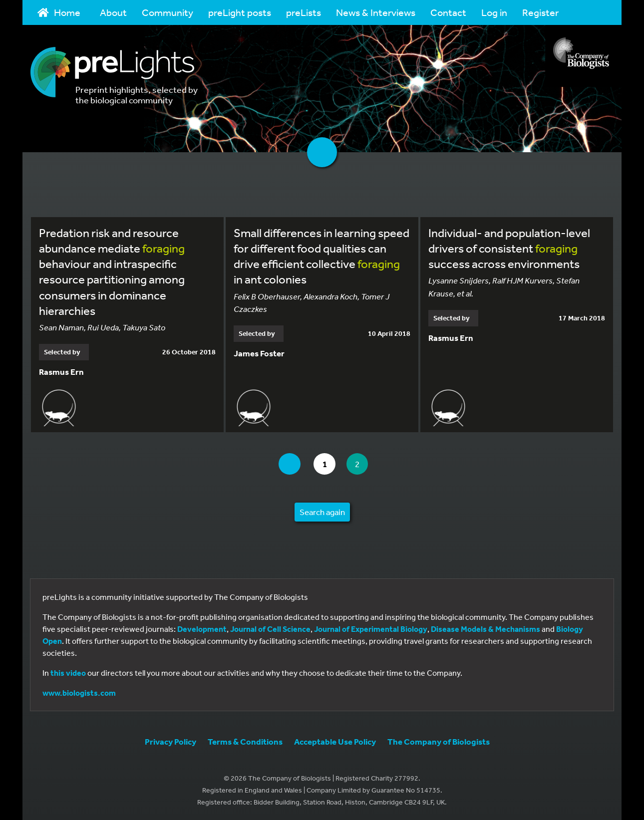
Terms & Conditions (245, 741)
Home (59, 12)
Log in (494, 12)
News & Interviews (376, 12)
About (113, 12)
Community (167, 12)
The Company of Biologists (439, 741)
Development (202, 629)
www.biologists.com (79, 693)
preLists (304, 12)
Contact (448, 12)
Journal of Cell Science (270, 629)
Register (540, 12)
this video (68, 673)
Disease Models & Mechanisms (485, 629)
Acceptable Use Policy (335, 741)
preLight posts (240, 12)
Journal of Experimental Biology (371, 629)
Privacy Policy (170, 741)
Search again (322, 512)
